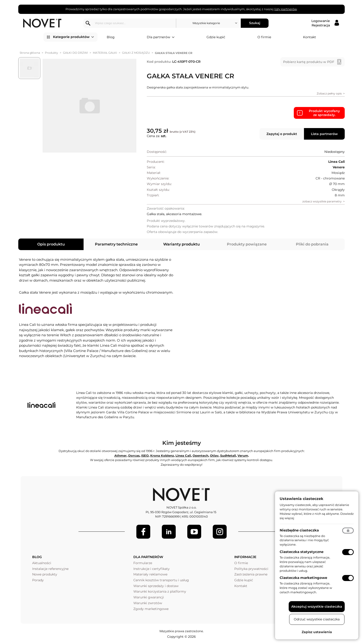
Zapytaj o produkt (282, 134)
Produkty (52, 53)
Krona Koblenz (162, 456)
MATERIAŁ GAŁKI (105, 53)
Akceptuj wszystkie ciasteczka (317, 606)
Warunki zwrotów (148, 603)
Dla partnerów (161, 37)
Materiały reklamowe (150, 574)
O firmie (264, 37)
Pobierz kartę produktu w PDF (309, 62)
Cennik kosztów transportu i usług (161, 580)
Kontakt (310, 37)
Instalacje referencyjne (50, 569)
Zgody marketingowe (151, 609)
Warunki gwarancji (149, 597)
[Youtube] (194, 532)
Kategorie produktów (74, 37)
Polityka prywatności (251, 569)
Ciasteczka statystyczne (302, 552)
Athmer (120, 456)
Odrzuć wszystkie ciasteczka (317, 619)
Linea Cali (183, 456)
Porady (38, 580)
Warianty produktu (181, 244)
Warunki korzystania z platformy (160, 591)
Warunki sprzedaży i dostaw (156, 586)
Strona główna (30, 53)
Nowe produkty (45, 574)
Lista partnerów (324, 134)
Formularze (143, 563)
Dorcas (134, 456)
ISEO (145, 456)
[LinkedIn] (169, 532)
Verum (243, 456)
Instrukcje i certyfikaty (152, 569)
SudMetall (228, 456)
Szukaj (255, 23)
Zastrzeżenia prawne (251, 574)
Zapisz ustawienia (317, 632)
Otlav (214, 456)
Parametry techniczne (116, 244)
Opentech (200, 456)
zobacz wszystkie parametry (322, 201)
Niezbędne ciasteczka (299, 530)
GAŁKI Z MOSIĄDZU (136, 53)
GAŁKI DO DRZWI (75, 53)
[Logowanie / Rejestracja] (325, 23)
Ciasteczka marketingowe (303, 578)
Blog (111, 37)
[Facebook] (143, 532)
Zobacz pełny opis (329, 93)
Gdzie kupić (216, 37)
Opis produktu (51, 244)
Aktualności (42, 563)
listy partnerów (286, 9)
